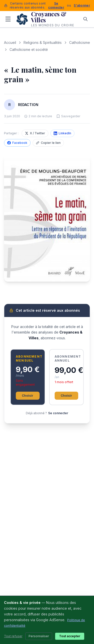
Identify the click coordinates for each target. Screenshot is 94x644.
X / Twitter (35, 133)
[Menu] (8, 19)
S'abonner (82, 5)
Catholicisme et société (29, 49)
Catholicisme (80, 42)
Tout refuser (13, 636)
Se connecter (56, 5)
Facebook (17, 143)
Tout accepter (70, 636)
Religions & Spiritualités (43, 42)
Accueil (10, 42)
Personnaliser (39, 636)
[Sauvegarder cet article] (68, 116)
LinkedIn (62, 133)
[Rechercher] (85, 19)
